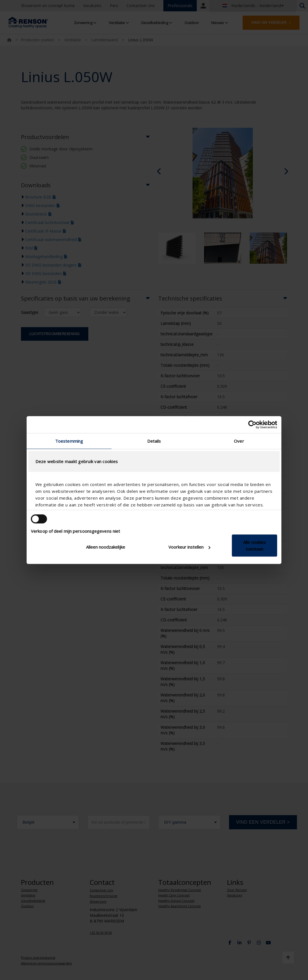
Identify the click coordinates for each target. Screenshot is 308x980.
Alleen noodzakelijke (106, 547)
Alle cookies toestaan (254, 546)
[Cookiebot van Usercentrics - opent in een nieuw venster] (252, 425)
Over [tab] (239, 441)
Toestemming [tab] (69, 441)
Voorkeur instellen (189, 547)
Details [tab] (154, 441)
